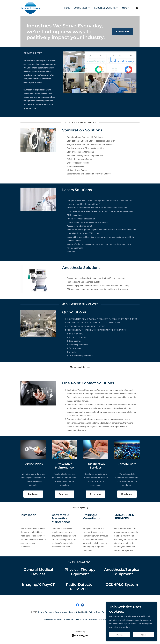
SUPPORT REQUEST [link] (53, 620)
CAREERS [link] (69, 620)
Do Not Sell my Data (91, 612)
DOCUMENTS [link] (105, 620)
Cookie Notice (61, 612)
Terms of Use (75, 612)
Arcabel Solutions (46, 612)
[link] (30, 8)
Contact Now (123, 32)
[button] (82, 8)
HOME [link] (67, 8)
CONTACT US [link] (81, 620)
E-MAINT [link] (93, 620)
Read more (33, 494)
